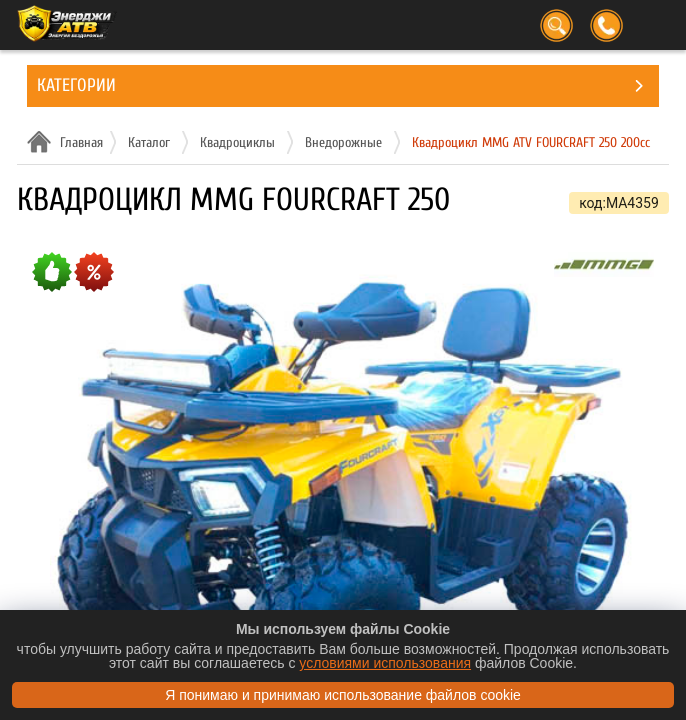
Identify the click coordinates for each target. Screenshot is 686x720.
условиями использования (385, 663)
